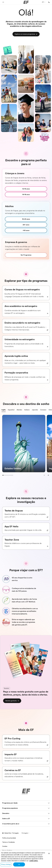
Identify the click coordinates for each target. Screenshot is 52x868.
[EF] (26, 2)
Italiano (27, 410)
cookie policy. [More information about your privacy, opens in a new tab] (34, 861)
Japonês (35, 410)
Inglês (4, 410)
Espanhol (11, 410)
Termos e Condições (9, 842)
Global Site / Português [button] (10, 833)
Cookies (5, 846)
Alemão (19, 410)
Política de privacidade (9, 838)
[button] (3, 2)
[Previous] (44, 475)
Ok (19, 864)
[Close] (49, 853)
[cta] (26, 34)
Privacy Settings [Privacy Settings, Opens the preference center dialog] (6, 864)
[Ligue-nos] (49, 2)
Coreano (43, 410)
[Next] (48, 475)
